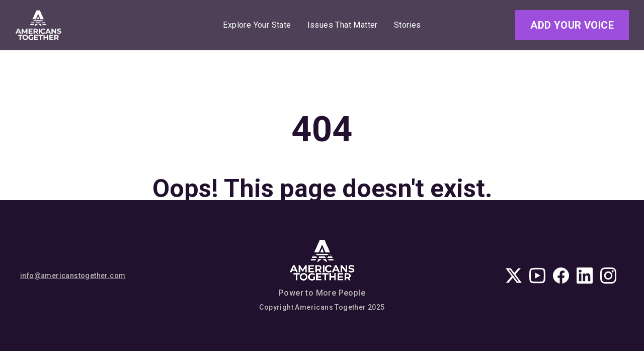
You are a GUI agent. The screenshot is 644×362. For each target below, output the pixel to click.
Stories (408, 25)
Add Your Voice (572, 25)
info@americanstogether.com (73, 276)
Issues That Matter (343, 25)
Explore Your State (257, 25)
